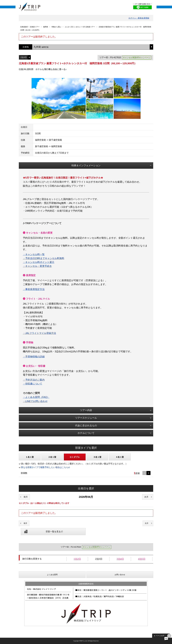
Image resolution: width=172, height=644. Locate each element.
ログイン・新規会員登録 (139, 18)
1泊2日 (77, 559)
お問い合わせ (120, 575)
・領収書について (33, 384)
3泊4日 (120, 559)
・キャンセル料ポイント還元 (39, 262)
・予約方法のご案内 (34, 380)
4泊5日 (142, 559)
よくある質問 (52, 575)
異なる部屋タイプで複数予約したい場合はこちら (45, 467)
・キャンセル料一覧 (34, 254)
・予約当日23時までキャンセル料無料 (44, 258)
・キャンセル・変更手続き (37, 266)
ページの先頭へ (162, 636)
